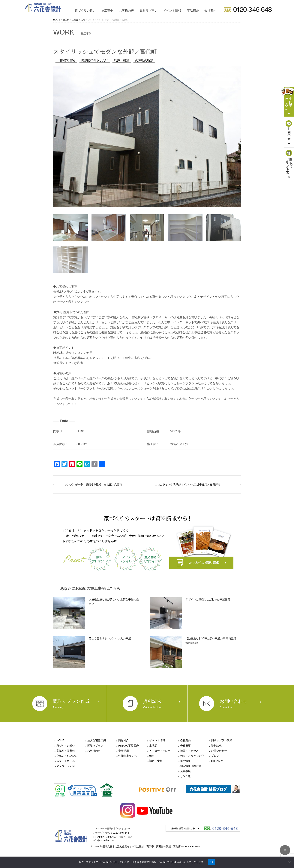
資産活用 (124, 751)
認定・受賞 (156, 761)
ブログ (215, 756)
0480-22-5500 (104, 837)
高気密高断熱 (144, 60)
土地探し (154, 746)
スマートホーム (66, 761)
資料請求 (216, 746)
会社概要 (185, 746)
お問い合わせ (219, 751)
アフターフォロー (67, 766)
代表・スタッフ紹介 (192, 756)
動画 (152, 756)
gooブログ (217, 761)
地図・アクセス (189, 751)
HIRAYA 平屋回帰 (129, 746)
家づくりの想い (85, 11)
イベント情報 (172, 11)
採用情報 (185, 761)
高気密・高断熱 (66, 751)
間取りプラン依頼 (222, 740)
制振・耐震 (122, 60)
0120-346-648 (121, 833)
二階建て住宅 (66, 60)
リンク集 (185, 776)
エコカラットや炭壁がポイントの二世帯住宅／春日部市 (187, 484)
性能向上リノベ (127, 756)
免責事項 (185, 771)
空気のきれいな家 (67, 756)
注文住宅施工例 (97, 740)
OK (211, 862)
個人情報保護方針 (191, 766)
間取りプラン (148, 11)
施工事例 (107, 11)
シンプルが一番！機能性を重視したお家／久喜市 (93, 484)
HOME (60, 740)
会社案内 (210, 11)
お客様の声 (126, 11)
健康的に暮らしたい (95, 60)
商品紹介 (193, 11)
